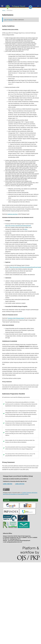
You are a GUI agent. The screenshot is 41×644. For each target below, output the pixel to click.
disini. (26, 229)
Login (5, 20)
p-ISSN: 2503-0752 (8, 484)
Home (4, 10)
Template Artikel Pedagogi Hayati (16, 318)
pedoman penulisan (13, 214)
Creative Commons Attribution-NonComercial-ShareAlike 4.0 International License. (20, 493)
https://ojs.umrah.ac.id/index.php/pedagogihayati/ (18, 226)
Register (11, 20)
